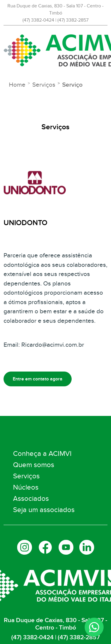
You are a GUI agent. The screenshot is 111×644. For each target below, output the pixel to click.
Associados (31, 499)
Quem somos (34, 465)
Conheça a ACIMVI (42, 454)
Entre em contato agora (38, 379)
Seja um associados (44, 510)
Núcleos (26, 487)
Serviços (26, 476)
